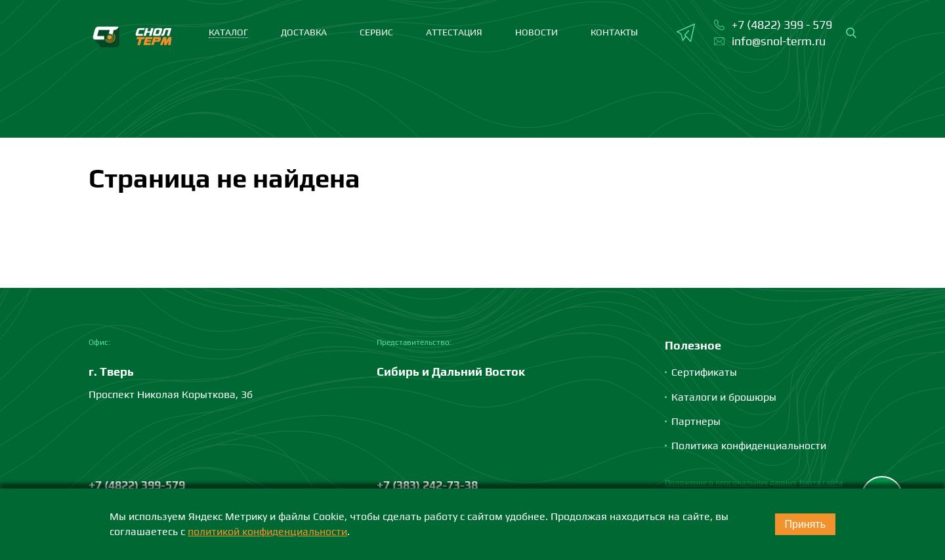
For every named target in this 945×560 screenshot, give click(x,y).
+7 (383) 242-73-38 (427, 485)
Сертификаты (704, 372)
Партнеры (696, 421)
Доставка (304, 32)
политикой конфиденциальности (267, 531)
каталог (228, 32)
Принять (806, 524)
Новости (536, 32)
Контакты (614, 32)
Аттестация (454, 32)
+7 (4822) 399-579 (137, 485)
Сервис (376, 32)
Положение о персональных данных (731, 483)
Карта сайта (821, 483)
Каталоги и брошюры (724, 397)
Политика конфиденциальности (749, 446)
